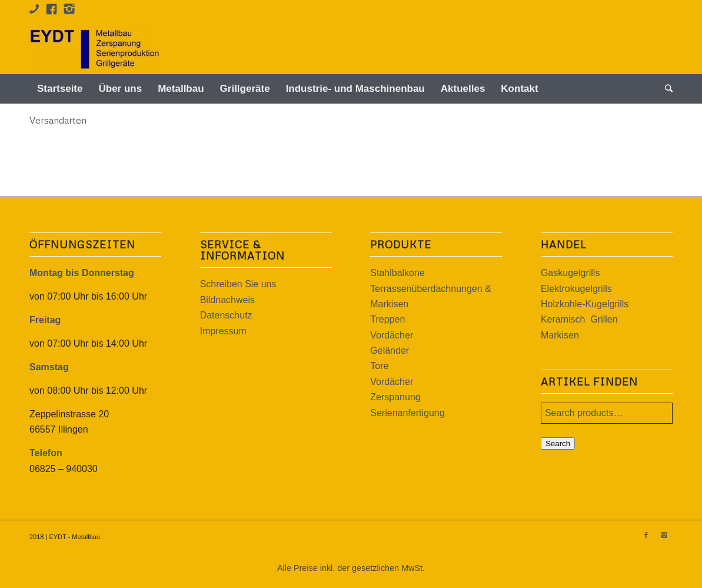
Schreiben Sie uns (238, 284)
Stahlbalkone (397, 273)
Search (558, 444)
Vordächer (392, 335)
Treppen (387, 319)
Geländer (390, 351)
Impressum (223, 331)
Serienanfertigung (407, 413)
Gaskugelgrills (570, 273)
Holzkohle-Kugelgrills (585, 304)
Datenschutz (226, 315)
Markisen (560, 335)
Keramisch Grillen (579, 319)
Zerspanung (395, 397)
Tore (379, 366)
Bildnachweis (227, 300)
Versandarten (58, 120)
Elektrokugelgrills (576, 289)
